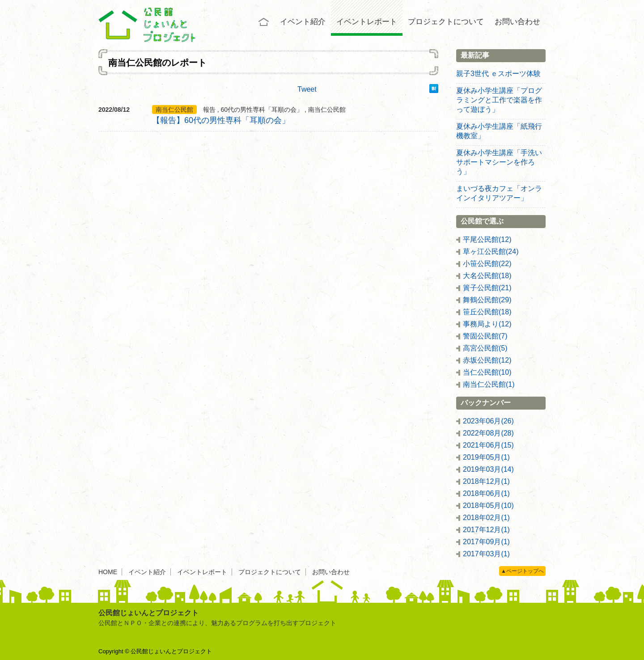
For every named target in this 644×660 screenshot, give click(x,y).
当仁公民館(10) (487, 372)
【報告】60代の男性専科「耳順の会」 (221, 120)
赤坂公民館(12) (487, 360)
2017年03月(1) (486, 554)
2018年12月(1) (486, 481)
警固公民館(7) (485, 336)
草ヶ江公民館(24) (491, 252)
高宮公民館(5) (485, 348)
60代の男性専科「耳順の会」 (262, 110)
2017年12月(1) (486, 530)
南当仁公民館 (174, 110)
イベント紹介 (303, 22)
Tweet (307, 89)
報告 (209, 110)
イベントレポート (367, 22)
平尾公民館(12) (487, 239)
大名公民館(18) (487, 276)
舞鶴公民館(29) (487, 300)
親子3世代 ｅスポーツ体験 (498, 74)
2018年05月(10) (488, 506)
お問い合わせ (517, 22)
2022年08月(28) (488, 433)
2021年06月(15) (488, 445)
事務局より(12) (487, 324)
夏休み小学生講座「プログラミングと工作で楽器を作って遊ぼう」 (499, 100)
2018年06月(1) (486, 493)
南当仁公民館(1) (489, 384)
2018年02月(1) (486, 518)
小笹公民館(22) (487, 264)
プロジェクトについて (446, 22)
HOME (108, 572)
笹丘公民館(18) (487, 312)
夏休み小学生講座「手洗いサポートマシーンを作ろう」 (499, 162)
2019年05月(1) (486, 457)
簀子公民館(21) (487, 288)
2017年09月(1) (486, 542)
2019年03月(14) (488, 469)
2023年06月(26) (488, 421)
